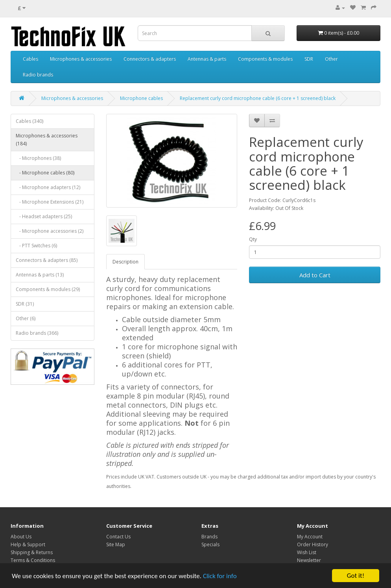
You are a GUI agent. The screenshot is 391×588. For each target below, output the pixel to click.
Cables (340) (30, 121)
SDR (309, 59)
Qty (253, 239)
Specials (210, 544)
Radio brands (38, 75)
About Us (21, 537)
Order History (313, 544)
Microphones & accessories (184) (47, 140)
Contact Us (118, 537)
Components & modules (265, 59)
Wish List (307, 552)
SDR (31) (25, 304)
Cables (30, 59)
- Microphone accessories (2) (50, 231)
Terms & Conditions (33, 560)
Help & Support (28, 544)
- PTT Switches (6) (36, 246)
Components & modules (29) (48, 289)
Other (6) (26, 318)
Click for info (220, 576)
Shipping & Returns (32, 552)
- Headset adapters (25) (44, 216)
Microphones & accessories (81, 59)
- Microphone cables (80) (45, 173)
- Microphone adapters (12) (48, 187)
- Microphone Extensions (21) (50, 202)
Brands (209, 537)
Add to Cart (315, 275)
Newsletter (309, 560)
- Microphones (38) (38, 158)
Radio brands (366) (37, 333)
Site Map (116, 544)
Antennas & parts (207, 59)
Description (125, 262)
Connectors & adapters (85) (47, 260)
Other (331, 59)
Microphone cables (141, 98)
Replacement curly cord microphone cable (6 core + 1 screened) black (258, 98)
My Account (310, 537)
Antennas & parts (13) (40, 275)
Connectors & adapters (150, 59)
